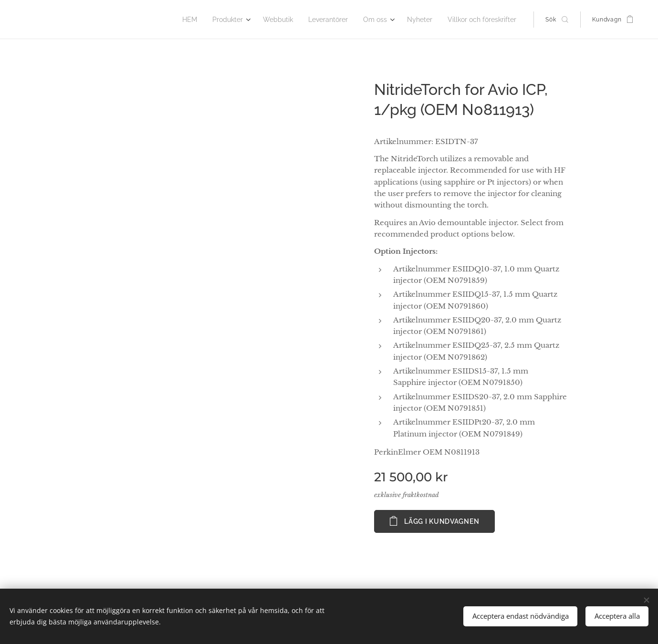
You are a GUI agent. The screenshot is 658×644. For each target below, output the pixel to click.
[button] (557, 20)
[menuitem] (205, 20)
